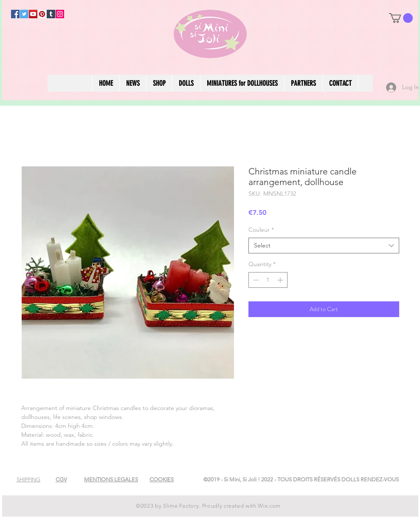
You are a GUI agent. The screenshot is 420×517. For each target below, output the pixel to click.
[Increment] (281, 280)
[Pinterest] (42, 14)
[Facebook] (15, 14)
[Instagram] (60, 14)
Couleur (261, 230)
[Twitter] (24, 14)
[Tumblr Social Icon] (51, 14)
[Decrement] (255, 280)
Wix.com (269, 506)
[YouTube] (33, 14)
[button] (401, 18)
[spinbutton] (268, 280)
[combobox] (324, 246)
